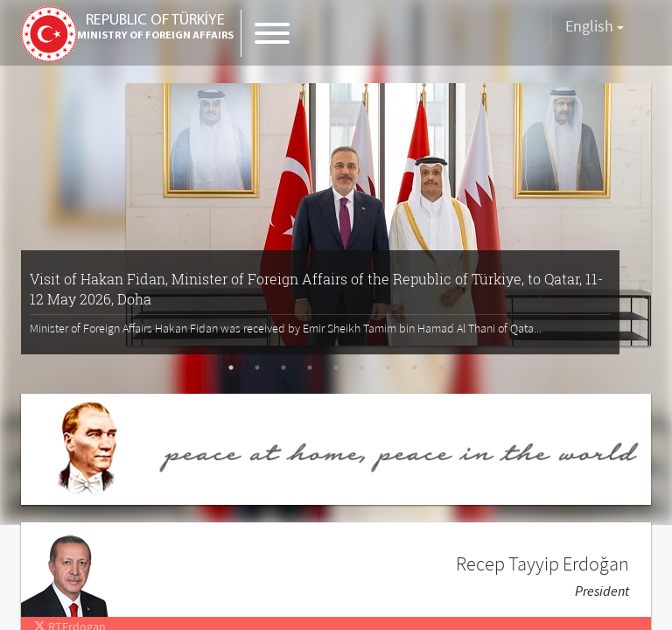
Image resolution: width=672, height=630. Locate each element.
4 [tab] (310, 367)
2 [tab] (257, 367)
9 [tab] (441, 367)
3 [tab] (283, 367)
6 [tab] (362, 367)
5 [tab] (336, 367)
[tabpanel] (336, 212)
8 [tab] (415, 367)
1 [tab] (231, 367)
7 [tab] (388, 367)
